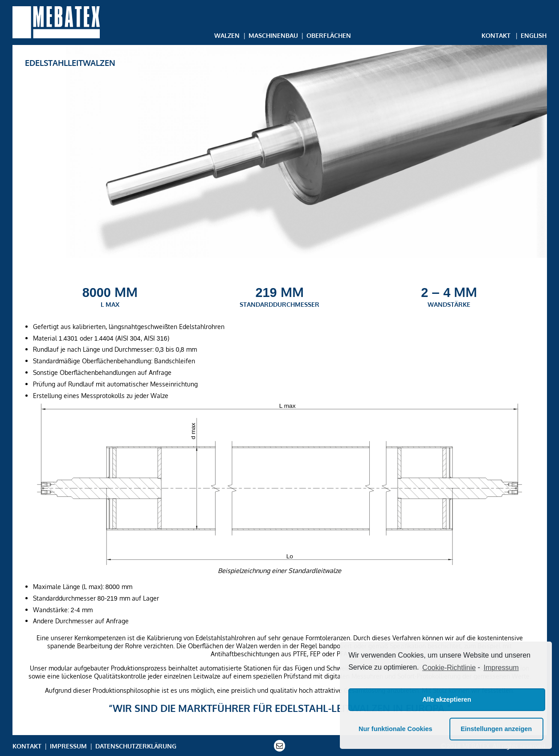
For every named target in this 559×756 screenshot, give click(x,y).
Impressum (68, 746)
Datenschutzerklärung (136, 746)
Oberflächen (329, 35)
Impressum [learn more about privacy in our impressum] (501, 668)
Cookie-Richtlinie (449, 668)
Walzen (227, 35)
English (534, 35)
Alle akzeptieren (447, 699)
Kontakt (496, 35)
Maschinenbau (273, 35)
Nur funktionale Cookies (396, 729)
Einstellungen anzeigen (496, 729)
